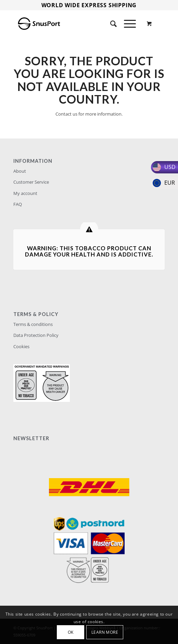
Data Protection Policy (36, 335)
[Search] (110, 24)
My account (25, 193)
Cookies (21, 346)
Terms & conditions (33, 324)
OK (71, 632)
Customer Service (31, 182)
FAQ (18, 204)
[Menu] (126, 24)
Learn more (105, 632)
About (20, 171)
